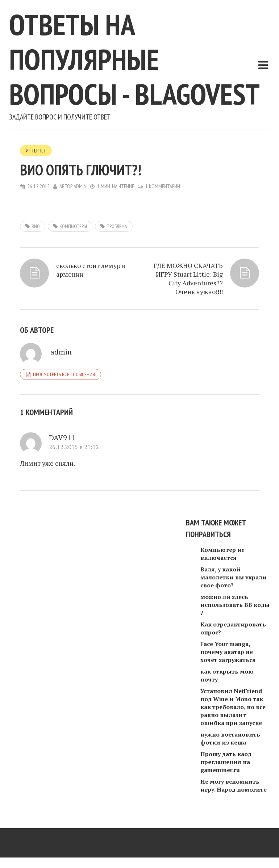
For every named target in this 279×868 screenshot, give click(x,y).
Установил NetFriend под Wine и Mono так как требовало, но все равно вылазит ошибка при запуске (233, 707)
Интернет (36, 151)
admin (80, 186)
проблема (117, 226)
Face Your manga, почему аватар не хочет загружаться (228, 652)
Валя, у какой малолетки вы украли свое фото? (234, 577)
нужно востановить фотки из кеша (230, 738)
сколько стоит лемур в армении (91, 270)
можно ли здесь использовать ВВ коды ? (235, 605)
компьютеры (73, 226)
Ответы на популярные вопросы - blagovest (134, 59)
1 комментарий (163, 186)
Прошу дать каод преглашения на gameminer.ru (226, 762)
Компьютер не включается (222, 554)
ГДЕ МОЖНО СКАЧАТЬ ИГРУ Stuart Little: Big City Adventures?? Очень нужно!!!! (188, 278)
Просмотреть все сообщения (64, 374)
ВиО (36, 226)
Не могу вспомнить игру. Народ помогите (234, 785)
